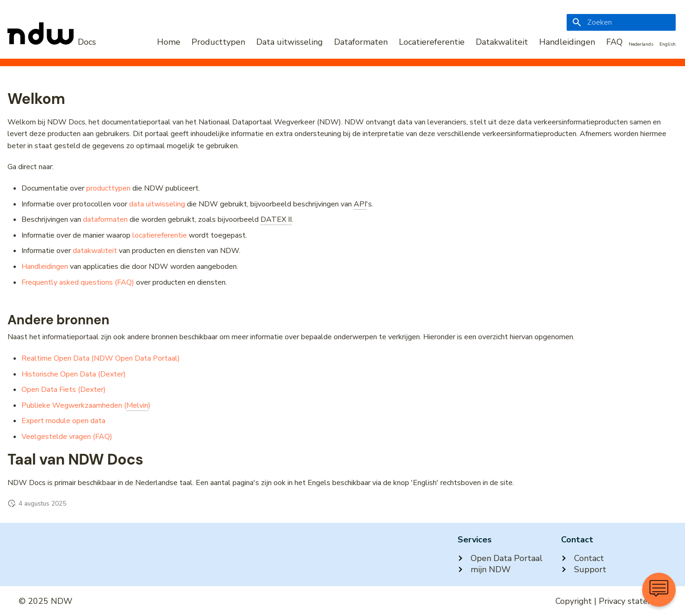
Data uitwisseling (290, 42)
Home (169, 42)
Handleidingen (567, 42)
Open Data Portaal (500, 558)
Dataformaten (361, 42)
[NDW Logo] (52, 42)
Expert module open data (63, 421)
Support (584, 569)
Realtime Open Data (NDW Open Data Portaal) (101, 358)
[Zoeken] (621, 22)
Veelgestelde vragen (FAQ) (67, 437)
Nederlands (641, 44)
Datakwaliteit (502, 42)
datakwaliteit (95, 251)
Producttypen (218, 42)
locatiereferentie (160, 235)
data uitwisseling (157, 204)
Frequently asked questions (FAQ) (78, 282)
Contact (582, 558)
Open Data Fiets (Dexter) (64, 390)
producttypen (108, 188)
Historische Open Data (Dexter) (74, 374)
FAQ (614, 42)
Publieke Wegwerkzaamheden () (86, 406)
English (668, 44)
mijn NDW (484, 569)
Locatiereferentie (432, 42)
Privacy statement (633, 601)
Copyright (574, 601)
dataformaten (105, 219)
